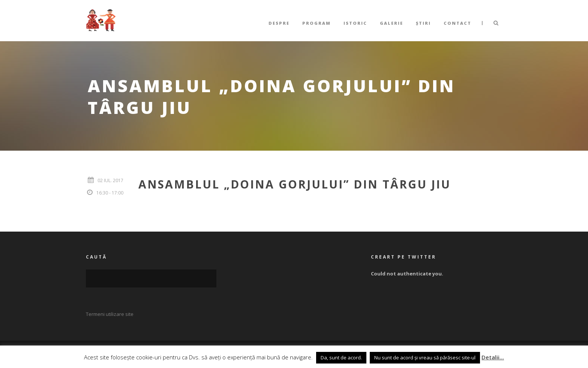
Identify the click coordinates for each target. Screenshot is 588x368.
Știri (423, 23)
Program (316, 23)
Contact (457, 23)
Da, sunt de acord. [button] (341, 358)
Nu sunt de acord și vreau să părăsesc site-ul (425, 358)
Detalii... (493, 357)
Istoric (355, 23)
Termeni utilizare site (110, 314)
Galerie (391, 23)
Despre (279, 23)
